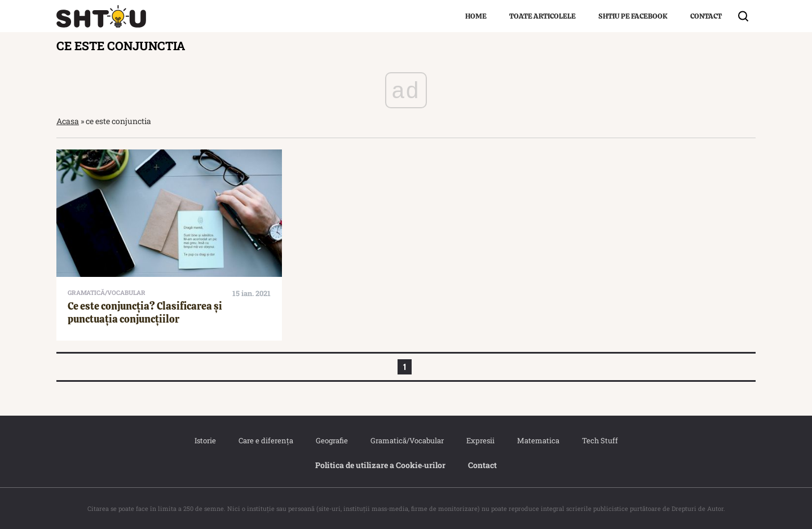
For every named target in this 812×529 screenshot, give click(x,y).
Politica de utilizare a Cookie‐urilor (381, 465)
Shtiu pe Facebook (633, 16)
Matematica (538, 440)
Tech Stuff (600, 440)
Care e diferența (266, 440)
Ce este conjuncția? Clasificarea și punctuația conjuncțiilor (145, 312)
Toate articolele (542, 16)
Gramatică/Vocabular (407, 440)
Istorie (205, 440)
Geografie (332, 440)
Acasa (68, 121)
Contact (706, 16)
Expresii (480, 440)
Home (476, 16)
